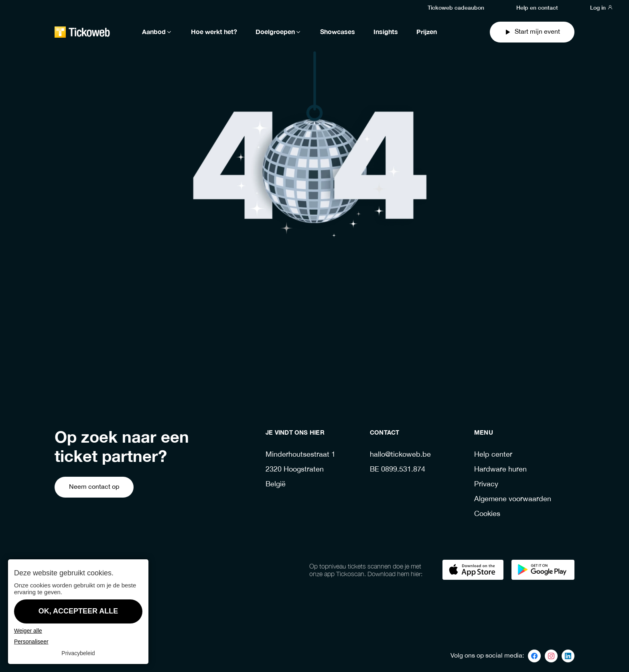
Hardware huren (500, 470)
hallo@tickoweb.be (400, 455)
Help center (493, 455)
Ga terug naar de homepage (300, 352)
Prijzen (427, 32)
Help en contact (537, 7)
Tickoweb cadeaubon (456, 7)
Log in (602, 7)
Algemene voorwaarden (513, 499)
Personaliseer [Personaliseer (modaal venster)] (31, 642)
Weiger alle (28, 631)
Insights (386, 32)
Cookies (487, 514)
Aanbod (157, 32)
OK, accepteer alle (78, 611)
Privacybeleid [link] (78, 653)
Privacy (486, 485)
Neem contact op (94, 487)
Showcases (338, 32)
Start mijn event (532, 32)
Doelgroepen (279, 32)
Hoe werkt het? (214, 32)
